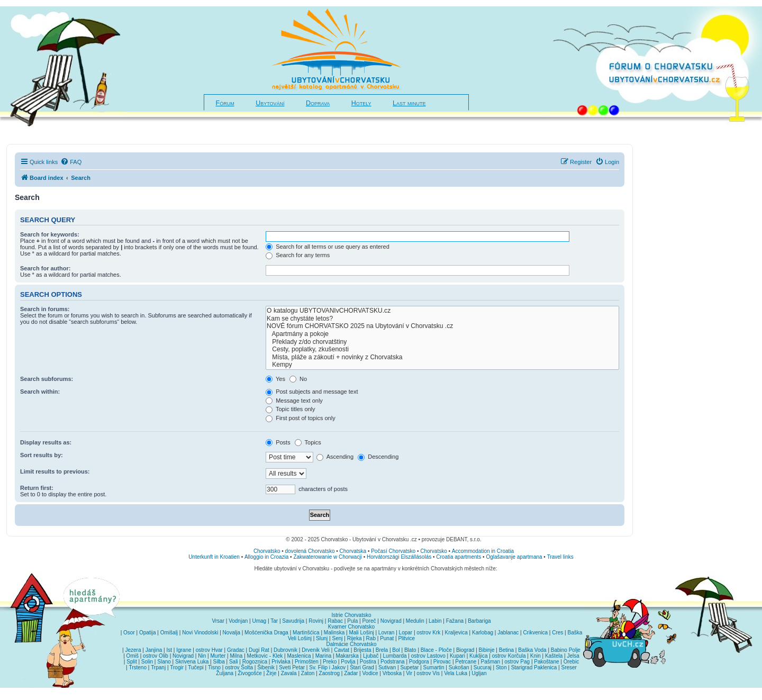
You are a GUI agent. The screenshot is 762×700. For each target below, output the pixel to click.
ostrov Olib (156, 656)
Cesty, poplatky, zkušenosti (442, 349)
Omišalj (169, 633)
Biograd (465, 650)
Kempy (442, 365)
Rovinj (316, 621)
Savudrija (293, 621)
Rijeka (355, 638)
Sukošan (459, 667)
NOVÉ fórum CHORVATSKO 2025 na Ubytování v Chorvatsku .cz (442, 326)
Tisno (214, 667)
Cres (557, 633)
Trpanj (158, 667)
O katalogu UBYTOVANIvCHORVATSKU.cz (442, 311)
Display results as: (46, 442)
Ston (501, 667)
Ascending (335, 457)
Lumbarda (395, 656)
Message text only (294, 401)
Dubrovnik (285, 650)
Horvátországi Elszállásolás (399, 557)
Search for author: (45, 268)
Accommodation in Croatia (483, 551)
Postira (368, 662)
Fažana (455, 621)
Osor (129, 633)
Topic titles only (290, 409)
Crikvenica (535, 633)
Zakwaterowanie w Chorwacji (328, 557)
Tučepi (196, 667)
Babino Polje (566, 650)
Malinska (334, 633)
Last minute (409, 103)
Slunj (322, 638)
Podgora (419, 662)
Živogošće (250, 673)
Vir (409, 673)
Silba (219, 662)
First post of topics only (301, 418)
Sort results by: (42, 455)
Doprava (318, 103)
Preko (330, 662)
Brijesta (362, 650)
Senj (337, 638)
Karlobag (483, 633)
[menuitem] (71, 162)
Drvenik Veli (316, 650)
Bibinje (487, 650)
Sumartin (434, 667)
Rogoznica (255, 662)
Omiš (133, 656)
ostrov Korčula (509, 656)
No (298, 379)
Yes (275, 379)
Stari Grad (362, 667)
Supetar (409, 667)
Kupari (457, 656)
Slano (164, 662)
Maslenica (299, 656)
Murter (218, 656)
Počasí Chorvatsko (393, 551)
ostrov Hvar (209, 650)
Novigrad (391, 621)
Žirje (271, 673)
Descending (378, 457)
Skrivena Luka (192, 662)
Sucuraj (483, 667)
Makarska (347, 656)
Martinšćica (306, 633)
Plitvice (406, 638)
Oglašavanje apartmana (514, 557)
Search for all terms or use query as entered (328, 247)
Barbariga (479, 621)
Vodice (370, 673)
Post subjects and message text (312, 392)
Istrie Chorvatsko (351, 615)
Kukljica (478, 656)
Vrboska (392, 673)
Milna (236, 656)
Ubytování (270, 103)
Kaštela (554, 656)
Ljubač (371, 656)
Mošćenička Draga (266, 633)
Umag (259, 621)
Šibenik (266, 667)
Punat (387, 638)
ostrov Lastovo (428, 656)
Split (131, 662)
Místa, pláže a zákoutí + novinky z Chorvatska (442, 357)
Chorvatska (353, 551)
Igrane (184, 650)
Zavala (289, 673)
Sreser (569, 667)
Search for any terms (298, 255)
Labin (435, 621)
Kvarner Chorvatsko (351, 627)
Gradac (236, 650)
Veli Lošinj (300, 638)
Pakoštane (546, 662)
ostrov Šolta (239, 667)
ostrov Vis (428, 673)
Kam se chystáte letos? (442, 319)
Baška (575, 633)
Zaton (308, 673)
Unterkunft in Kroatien (214, 557)
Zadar (351, 673)
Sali (234, 662)
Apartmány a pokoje (442, 334)
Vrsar (218, 621)
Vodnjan (238, 621)
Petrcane (466, 662)
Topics (308, 442)
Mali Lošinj (361, 633)
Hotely (361, 103)
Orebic (571, 662)
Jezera (133, 650)
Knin (536, 656)
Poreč (369, 621)
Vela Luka (456, 673)
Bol (396, 650)
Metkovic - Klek (265, 656)
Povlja (348, 662)
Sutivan (387, 667)
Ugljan (479, 673)
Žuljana (225, 673)
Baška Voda (532, 650)
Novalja (232, 633)
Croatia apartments (459, 557)
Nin (202, 656)
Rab (371, 638)
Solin (147, 662)
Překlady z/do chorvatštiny (442, 342)
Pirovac (442, 662)
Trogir (177, 667)
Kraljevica (456, 633)
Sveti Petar (292, 667)
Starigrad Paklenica (534, 667)
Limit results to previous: (55, 471)
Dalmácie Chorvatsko (351, 644)
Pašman (490, 662)
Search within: (40, 392)
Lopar (406, 633)
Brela (382, 650)
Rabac (335, 621)
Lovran (387, 633)
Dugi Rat (259, 650)
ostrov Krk (428, 633)
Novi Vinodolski (200, 633)
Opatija (148, 633)
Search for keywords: (50, 234)
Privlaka (281, 662)
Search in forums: (45, 309)
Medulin (415, 621)
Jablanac (508, 633)
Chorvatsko (267, 551)
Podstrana (393, 662)
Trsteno (138, 667)
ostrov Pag (517, 662)
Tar (274, 621)
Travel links (560, 557)
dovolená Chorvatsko (310, 551)
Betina (506, 650)
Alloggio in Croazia (266, 557)
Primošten (307, 662)
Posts (278, 442)
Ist (169, 650)
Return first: (37, 488)
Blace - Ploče (436, 650)
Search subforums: (47, 379)
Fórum (225, 103)
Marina (324, 656)
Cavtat (342, 650)
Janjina (154, 650)
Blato (410, 650)
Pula (352, 621)
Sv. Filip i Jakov (327, 667)
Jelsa (573, 656)
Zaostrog (329, 673)
